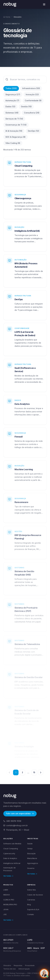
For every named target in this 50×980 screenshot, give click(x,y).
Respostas (18, 965)
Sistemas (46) (12, 113)
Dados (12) (10, 107)
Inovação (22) (32, 94)
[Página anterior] (9, 772)
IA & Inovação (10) (14, 131)
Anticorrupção (24, 969)
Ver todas (8, 876)
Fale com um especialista (20, 814)
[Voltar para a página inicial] (10, 4)
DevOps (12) (33, 131)
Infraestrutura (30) (31, 88)
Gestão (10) (26, 107)
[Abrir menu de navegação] (44, 4)
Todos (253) (11, 88)
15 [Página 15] (34, 772)
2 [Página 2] (22, 772)
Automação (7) (12, 100)
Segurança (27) (13, 94)
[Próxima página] (41, 772)
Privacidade (30, 965)
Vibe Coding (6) (13, 143)
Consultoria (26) (32, 113)
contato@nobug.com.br (16, 825)
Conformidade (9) (33, 100)
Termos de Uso (10, 969)
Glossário (7, 965)
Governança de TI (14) (16, 125)
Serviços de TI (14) (14, 119)
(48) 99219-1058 (12, 821)
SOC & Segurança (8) (15, 137)
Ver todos (8, 920)
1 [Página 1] (16, 772)
